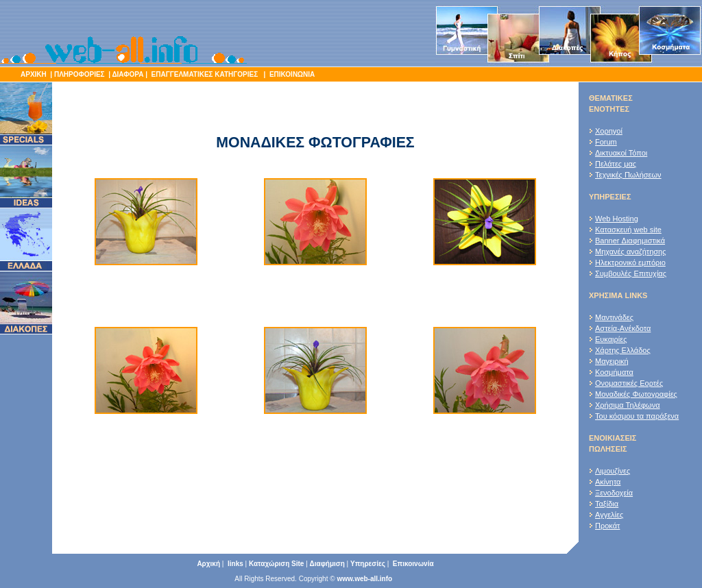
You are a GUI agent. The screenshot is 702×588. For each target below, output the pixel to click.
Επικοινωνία (413, 564)
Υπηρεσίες (368, 564)
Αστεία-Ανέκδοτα (623, 328)
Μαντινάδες (614, 317)
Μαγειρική (612, 361)
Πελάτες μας (616, 164)
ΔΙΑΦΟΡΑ (128, 74)
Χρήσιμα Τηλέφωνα (628, 405)
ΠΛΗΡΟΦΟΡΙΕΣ (80, 74)
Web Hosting (617, 219)
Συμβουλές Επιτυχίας (631, 273)
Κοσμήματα (614, 372)
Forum (606, 142)
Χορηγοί (609, 131)
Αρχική (208, 564)
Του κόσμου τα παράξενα (637, 416)
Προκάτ (607, 526)
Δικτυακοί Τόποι (621, 153)
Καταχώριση (277, 564)
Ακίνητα (608, 482)
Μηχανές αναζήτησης (631, 252)
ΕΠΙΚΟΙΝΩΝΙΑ (291, 74)
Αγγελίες (609, 515)
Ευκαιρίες (611, 339)
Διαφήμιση (327, 564)
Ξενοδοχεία (614, 493)
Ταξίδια (607, 504)
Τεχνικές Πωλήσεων (628, 175)
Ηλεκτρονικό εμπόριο (630, 262)
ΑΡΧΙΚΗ (34, 74)
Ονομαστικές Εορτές (629, 383)
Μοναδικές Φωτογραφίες (636, 394)
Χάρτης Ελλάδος (623, 350)
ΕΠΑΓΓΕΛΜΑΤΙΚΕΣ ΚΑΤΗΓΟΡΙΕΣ (206, 74)
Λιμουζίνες (613, 471)
